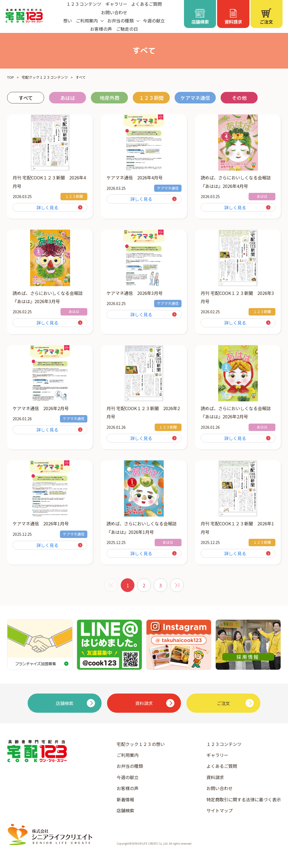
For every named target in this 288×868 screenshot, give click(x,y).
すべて (26, 98)
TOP (11, 77)
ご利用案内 (128, 755)
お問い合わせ (114, 12)
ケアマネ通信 (195, 98)
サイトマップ (220, 810)
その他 (239, 98)
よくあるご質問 (222, 766)
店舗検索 (125, 810)
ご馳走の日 (127, 29)
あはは (68, 98)
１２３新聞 (151, 98)
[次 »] (177, 585)
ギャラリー (217, 755)
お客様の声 (101, 29)
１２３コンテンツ (224, 744)
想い (68, 21)
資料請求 (215, 777)
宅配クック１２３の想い (141, 744)
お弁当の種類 (130, 766)
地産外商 (110, 98)
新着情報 (125, 799)
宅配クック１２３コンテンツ (45, 77)
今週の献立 (154, 21)
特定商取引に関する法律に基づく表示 (244, 799)
